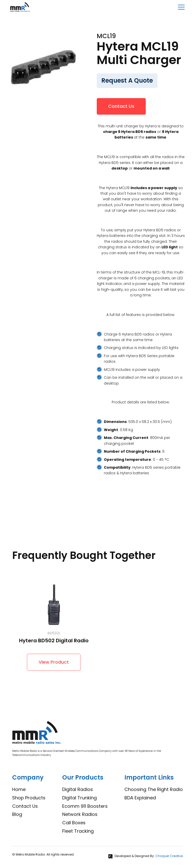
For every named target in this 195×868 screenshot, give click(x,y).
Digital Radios (78, 789)
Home (19, 789)
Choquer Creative (169, 856)
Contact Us (121, 106)
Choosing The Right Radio (154, 789)
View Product (54, 662)
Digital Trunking (79, 798)
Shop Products (29, 798)
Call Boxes (74, 823)
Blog (17, 814)
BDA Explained (140, 798)
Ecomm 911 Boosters (85, 806)
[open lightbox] (43, 66)
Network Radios (80, 814)
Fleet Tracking (78, 831)
